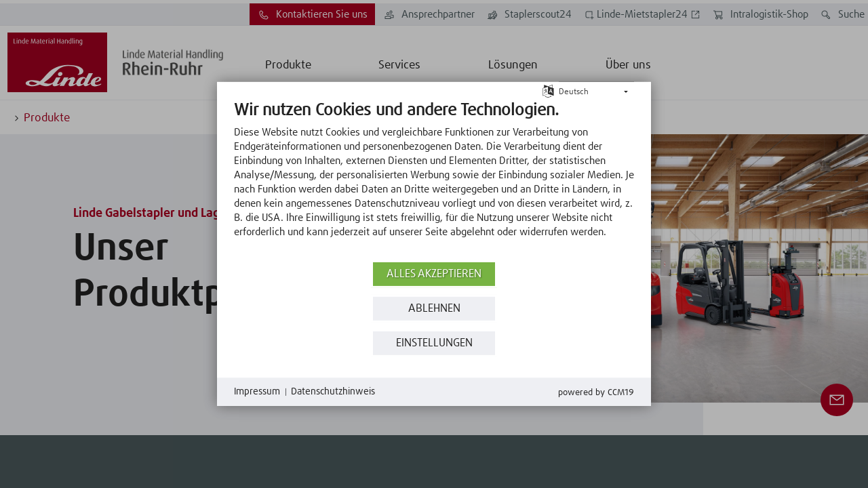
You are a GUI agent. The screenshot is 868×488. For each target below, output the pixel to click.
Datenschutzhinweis (333, 392)
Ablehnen (434, 309)
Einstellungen (434, 343)
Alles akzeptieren (434, 274)
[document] (434, 180)
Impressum (257, 392)
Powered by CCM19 (596, 393)
